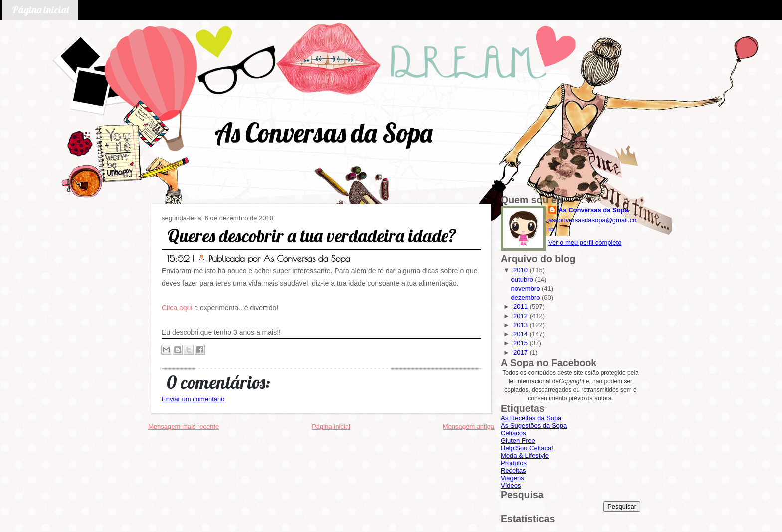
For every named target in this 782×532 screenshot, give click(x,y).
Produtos (514, 463)
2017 (521, 352)
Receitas (513, 470)
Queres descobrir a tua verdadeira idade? (312, 236)
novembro (526, 288)
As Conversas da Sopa (323, 132)
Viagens (512, 478)
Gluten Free (518, 441)
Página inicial (40, 10)
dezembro (526, 297)
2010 (521, 270)
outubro (523, 279)
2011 (521, 306)
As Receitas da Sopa (531, 418)
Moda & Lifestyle (525, 455)
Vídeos (511, 485)
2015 (521, 343)
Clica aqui (177, 308)
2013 (521, 325)
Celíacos (513, 433)
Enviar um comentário (193, 399)
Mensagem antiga (469, 427)
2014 (521, 334)
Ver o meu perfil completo (585, 243)
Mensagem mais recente (184, 427)
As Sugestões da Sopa (534, 426)
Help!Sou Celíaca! (527, 448)
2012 (521, 316)
